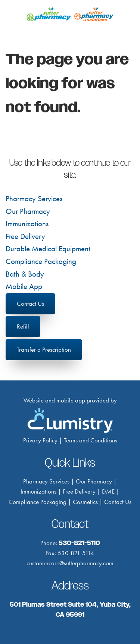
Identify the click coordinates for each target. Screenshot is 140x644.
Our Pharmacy (28, 211)
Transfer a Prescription (44, 349)
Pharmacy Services (34, 199)
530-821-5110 (79, 543)
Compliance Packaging (41, 261)
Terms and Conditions (91, 440)
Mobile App (24, 286)
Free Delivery (25, 236)
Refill (23, 326)
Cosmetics (85, 502)
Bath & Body (25, 274)
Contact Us (30, 304)
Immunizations (27, 224)
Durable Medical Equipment (48, 249)
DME (108, 491)
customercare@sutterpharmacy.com (70, 563)
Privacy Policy (40, 440)
